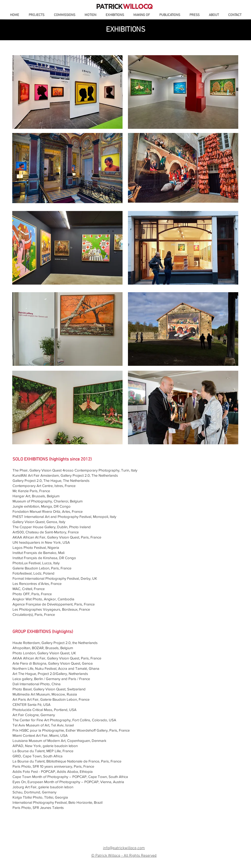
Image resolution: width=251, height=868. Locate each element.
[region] (67, 92)
